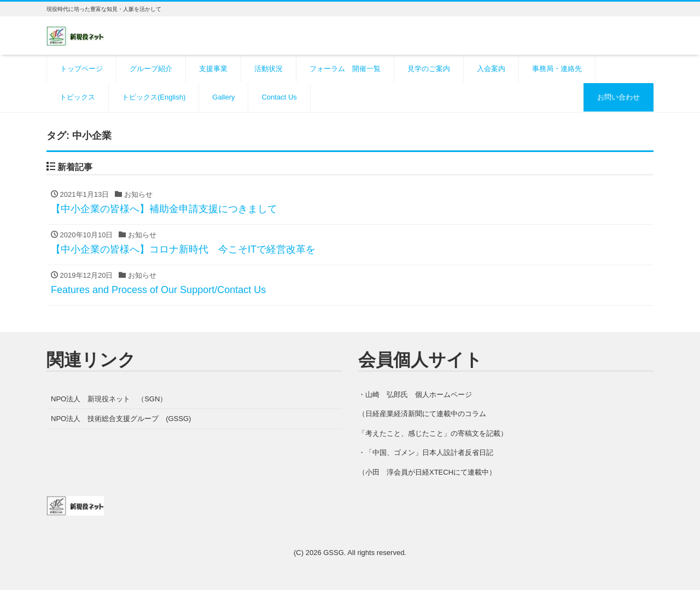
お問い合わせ (619, 97)
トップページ (81, 69)
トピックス (77, 97)
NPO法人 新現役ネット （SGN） (109, 399)
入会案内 (491, 69)
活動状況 (269, 69)
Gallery (223, 97)
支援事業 (213, 69)
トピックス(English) (154, 97)
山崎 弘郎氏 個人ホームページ (419, 395)
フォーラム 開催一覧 (345, 69)
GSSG (334, 553)
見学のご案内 (429, 69)
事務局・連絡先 (557, 69)
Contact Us (279, 97)
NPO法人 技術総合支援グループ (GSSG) (121, 419)
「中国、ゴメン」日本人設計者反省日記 (429, 452)
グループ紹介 (151, 69)
